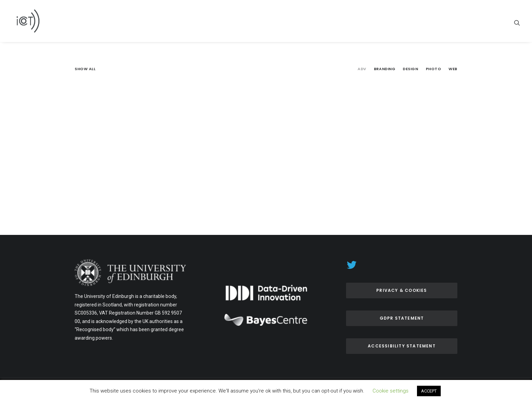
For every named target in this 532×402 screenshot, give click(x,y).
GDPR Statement (402, 318)
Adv (362, 69)
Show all (85, 69)
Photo (434, 69)
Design (410, 69)
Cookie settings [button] (391, 391)
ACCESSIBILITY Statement (402, 346)
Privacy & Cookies (402, 290)
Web (453, 69)
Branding (385, 69)
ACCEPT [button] (429, 391)
